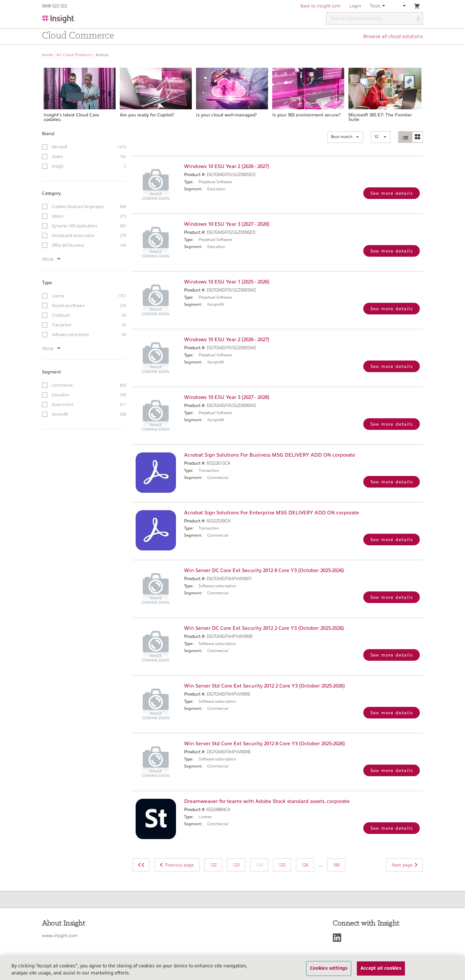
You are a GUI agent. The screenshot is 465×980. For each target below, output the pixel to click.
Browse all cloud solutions (393, 36)
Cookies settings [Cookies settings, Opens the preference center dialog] (329, 972)
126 (305, 865)
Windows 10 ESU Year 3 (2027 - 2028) (227, 224)
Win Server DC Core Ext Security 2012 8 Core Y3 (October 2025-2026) (264, 570)
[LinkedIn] (339, 938)
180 (336, 865)
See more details (392, 193)
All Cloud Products (74, 55)
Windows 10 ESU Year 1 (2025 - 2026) (227, 282)
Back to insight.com (320, 6)
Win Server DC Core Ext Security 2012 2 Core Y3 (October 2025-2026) (264, 628)
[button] (345, 137)
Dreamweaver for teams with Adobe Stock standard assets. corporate (267, 801)
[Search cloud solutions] (375, 18)
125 (282, 865)
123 (236, 865)
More (51, 259)
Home (47, 55)
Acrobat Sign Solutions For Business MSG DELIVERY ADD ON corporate (270, 455)
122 (213, 865)
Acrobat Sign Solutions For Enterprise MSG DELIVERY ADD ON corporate (272, 513)
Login (355, 6)
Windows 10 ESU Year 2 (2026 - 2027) (227, 166)
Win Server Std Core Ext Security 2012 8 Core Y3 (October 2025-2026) (264, 744)
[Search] (418, 19)
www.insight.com (60, 935)
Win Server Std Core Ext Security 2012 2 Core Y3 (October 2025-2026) (264, 686)
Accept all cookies (381, 972)
